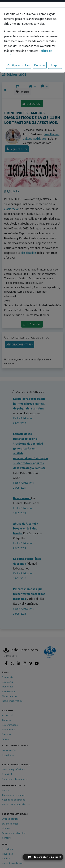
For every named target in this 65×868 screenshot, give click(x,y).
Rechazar (40, 65)
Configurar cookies (19, 65)
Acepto (55, 65)
